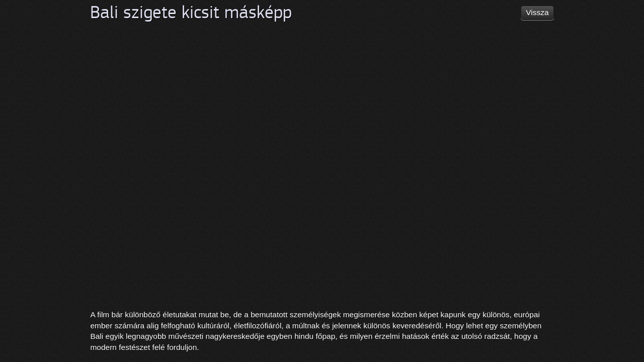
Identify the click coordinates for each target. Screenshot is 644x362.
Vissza (537, 12)
